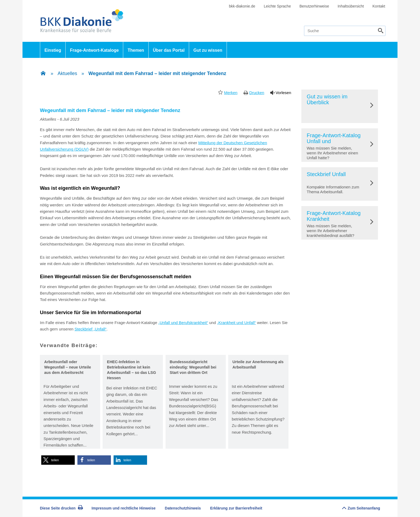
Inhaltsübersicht (351, 6)
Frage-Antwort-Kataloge (94, 50)
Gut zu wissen (208, 50)
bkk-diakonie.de (242, 6)
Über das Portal (169, 50)
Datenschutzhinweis (183, 508)
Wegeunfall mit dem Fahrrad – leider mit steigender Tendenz (157, 73)
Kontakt (379, 6)
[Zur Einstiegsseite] (43, 74)
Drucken (257, 93)
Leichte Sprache (277, 6)
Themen (136, 50)
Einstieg (53, 50)
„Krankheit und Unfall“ (236, 323)
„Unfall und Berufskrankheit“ (183, 323)
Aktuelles (67, 73)
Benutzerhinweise (314, 6)
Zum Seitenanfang (361, 507)
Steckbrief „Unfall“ (90, 329)
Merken (231, 93)
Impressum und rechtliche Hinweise (124, 508)
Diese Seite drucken (61, 508)
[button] (58, 460)
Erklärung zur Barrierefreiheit (236, 508)
